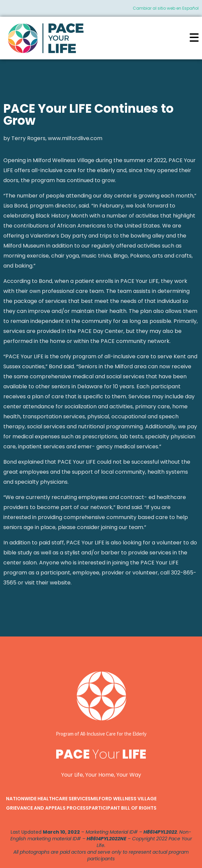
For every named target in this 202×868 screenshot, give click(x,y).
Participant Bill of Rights (123, 808)
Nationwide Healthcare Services (48, 799)
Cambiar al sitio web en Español (166, 8)
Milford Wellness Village (124, 799)
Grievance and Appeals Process (47, 808)
